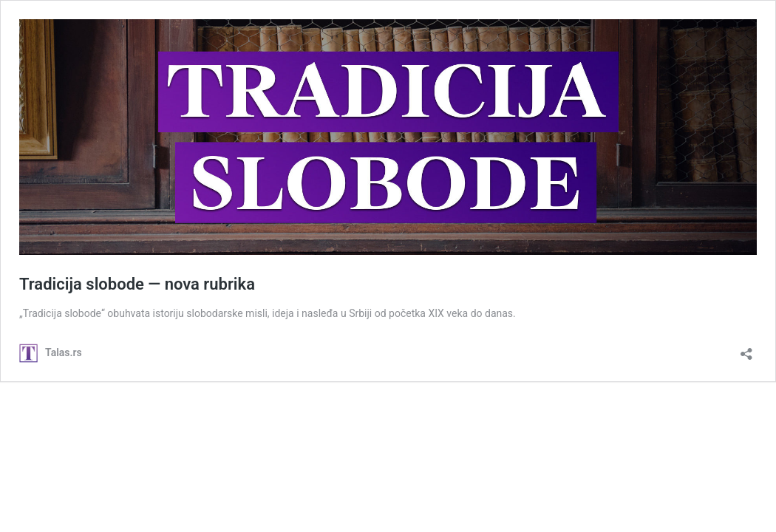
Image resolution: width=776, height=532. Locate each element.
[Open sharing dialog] (746, 349)
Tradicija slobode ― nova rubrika (137, 284)
